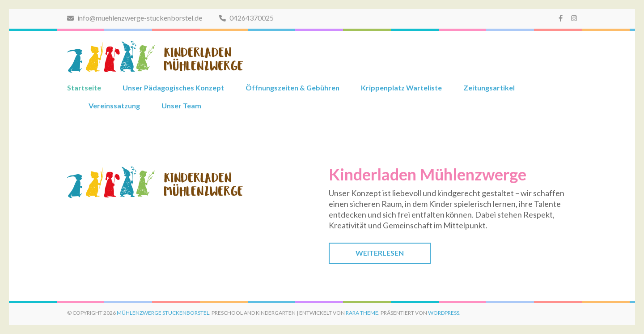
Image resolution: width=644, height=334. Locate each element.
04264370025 (246, 18)
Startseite (84, 88)
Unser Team (181, 105)
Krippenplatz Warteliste (401, 88)
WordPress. (444, 313)
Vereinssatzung (114, 105)
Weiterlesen (380, 253)
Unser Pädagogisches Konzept (173, 88)
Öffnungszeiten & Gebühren (292, 88)
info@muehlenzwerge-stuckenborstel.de (135, 18)
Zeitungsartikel (489, 88)
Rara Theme (362, 313)
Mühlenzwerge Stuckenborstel (163, 313)
